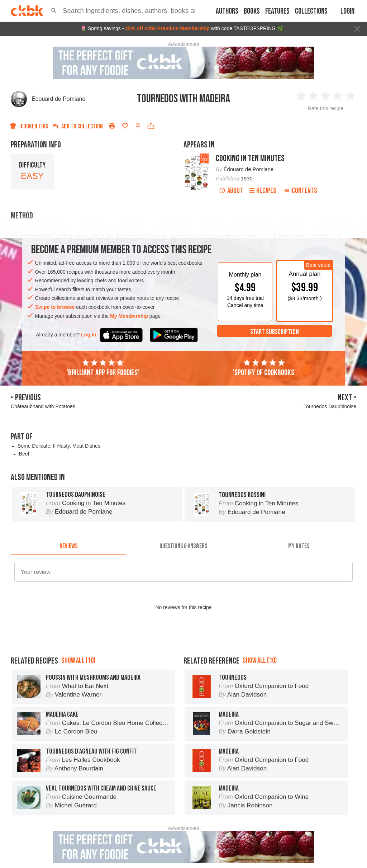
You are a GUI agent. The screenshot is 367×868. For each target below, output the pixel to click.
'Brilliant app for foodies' (103, 368)
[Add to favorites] (125, 126)
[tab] (68, 546)
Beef (24, 454)
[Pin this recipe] (138, 126)
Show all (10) (78, 661)
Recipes (263, 191)
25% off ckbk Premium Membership (167, 28)
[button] (54, 11)
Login (347, 11)
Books (252, 11)
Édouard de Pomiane (58, 99)
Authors (227, 11)
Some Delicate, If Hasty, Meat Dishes (59, 446)
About (231, 191)
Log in (89, 335)
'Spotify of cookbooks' (264, 368)
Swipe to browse (55, 307)
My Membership (129, 316)
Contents (300, 191)
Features (277, 11)
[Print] (112, 126)
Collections (311, 11)
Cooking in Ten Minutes (250, 158)
